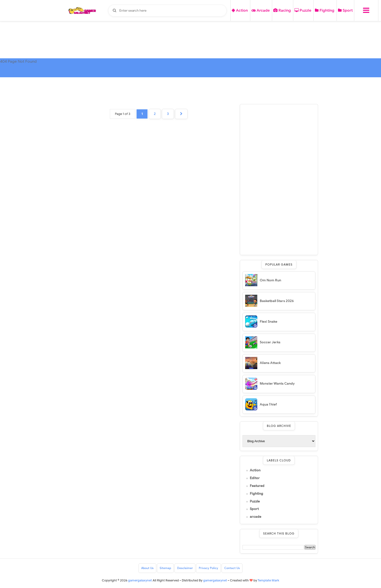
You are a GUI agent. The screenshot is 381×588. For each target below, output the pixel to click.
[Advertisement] (279, 180)
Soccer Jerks (270, 342)
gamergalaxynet (215, 580)
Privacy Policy (209, 568)
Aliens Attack (270, 363)
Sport (345, 10)
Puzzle (303, 10)
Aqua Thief (268, 404)
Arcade (261, 10)
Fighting (325, 10)
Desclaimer (185, 568)
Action (240, 10)
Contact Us (232, 568)
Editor (255, 478)
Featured (257, 486)
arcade (255, 517)
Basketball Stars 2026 (277, 301)
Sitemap (165, 568)
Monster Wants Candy (277, 384)
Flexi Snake (268, 322)
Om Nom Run (270, 280)
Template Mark (268, 580)
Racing (282, 10)
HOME (8, 74)
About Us (147, 568)
